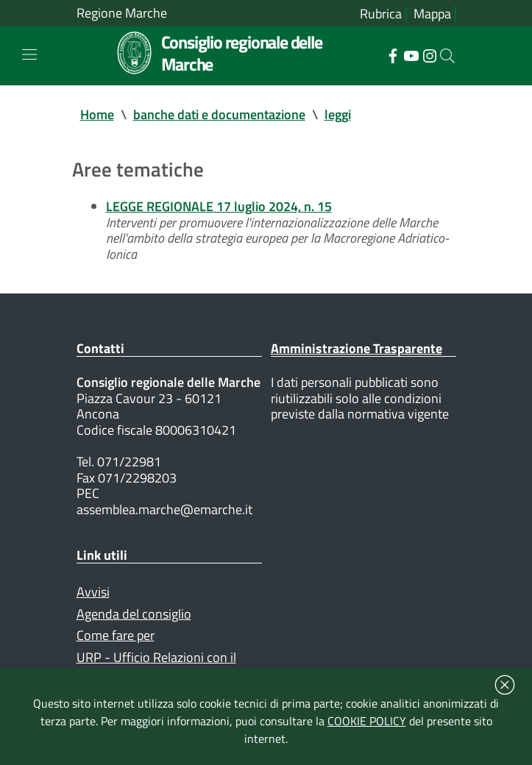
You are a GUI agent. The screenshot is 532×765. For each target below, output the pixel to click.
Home (97, 114)
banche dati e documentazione (219, 114)
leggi (338, 114)
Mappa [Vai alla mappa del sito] (432, 14)
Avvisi (93, 592)
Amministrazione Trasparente (357, 348)
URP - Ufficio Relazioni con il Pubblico (156, 665)
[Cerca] (447, 56)
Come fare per (116, 635)
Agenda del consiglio (134, 614)
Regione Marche (122, 13)
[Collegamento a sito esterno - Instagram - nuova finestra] (429, 54)
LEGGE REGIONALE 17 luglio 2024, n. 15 (219, 206)
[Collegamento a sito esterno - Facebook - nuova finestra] (393, 54)
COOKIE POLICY (367, 721)
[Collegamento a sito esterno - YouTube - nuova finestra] (411, 54)
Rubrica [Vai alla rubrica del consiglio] (381, 14)
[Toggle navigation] (29, 54)
